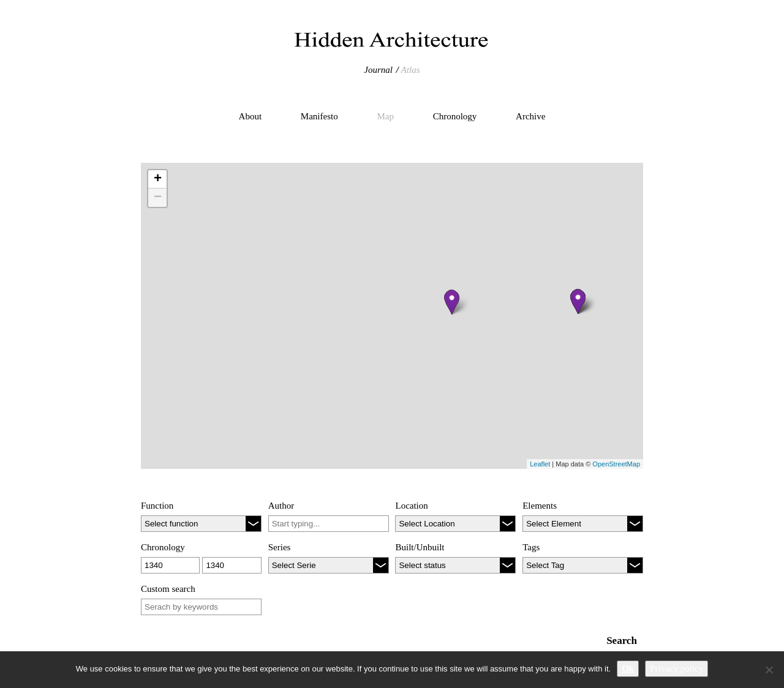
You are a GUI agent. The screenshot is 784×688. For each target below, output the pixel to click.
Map (385, 116)
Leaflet (540, 464)
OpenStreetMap (616, 464)
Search (622, 641)
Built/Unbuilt (420, 547)
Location (411, 506)
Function (157, 506)
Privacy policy (677, 668)
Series (280, 547)
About (251, 116)
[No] (769, 670)
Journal (378, 70)
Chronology (455, 116)
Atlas (411, 70)
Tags (531, 547)
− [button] (158, 198)
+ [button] (158, 179)
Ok (628, 668)
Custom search (168, 589)
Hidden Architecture (392, 40)
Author (281, 506)
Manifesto (319, 116)
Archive (530, 116)
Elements (540, 506)
